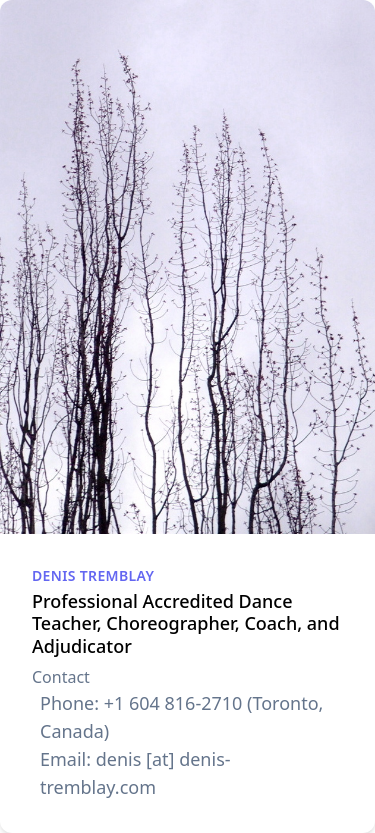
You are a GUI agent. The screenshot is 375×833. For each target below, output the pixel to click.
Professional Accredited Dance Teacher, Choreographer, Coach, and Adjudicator (186, 624)
